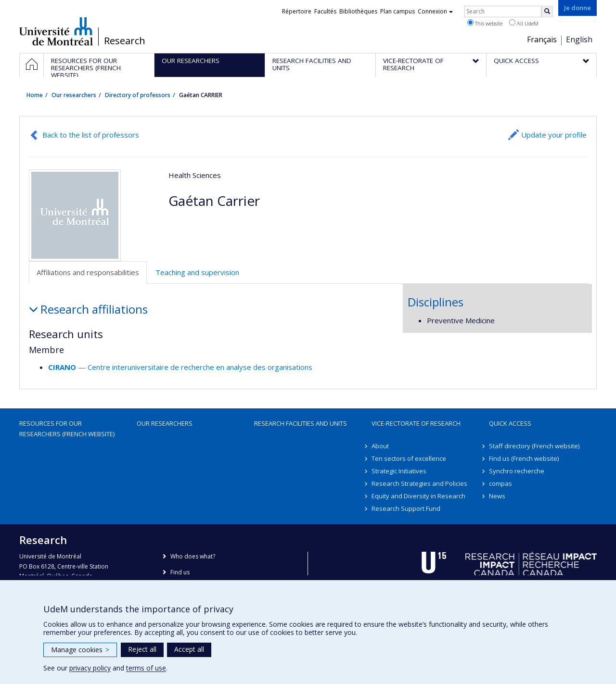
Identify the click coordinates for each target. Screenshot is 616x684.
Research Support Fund (406, 508)
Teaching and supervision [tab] (197, 272)
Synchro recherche (517, 471)
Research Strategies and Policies (419, 483)
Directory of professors (138, 95)
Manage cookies (80, 650)
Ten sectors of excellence (409, 458)
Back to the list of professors (91, 135)
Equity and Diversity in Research (418, 496)
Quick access (510, 423)
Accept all (189, 649)
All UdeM (524, 23)
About (380, 446)
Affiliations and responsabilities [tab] (88, 272)
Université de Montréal (56, 31)
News (497, 496)
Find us (180, 572)
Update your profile (554, 135)
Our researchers (74, 95)
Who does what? (193, 556)
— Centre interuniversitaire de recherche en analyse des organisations (180, 367)
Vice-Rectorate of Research (416, 423)
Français (542, 39)
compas (500, 483)
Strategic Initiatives (399, 471)
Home (35, 95)
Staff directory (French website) (534, 446)
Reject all (142, 649)
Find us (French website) (524, 458)
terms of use (146, 668)
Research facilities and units (301, 423)
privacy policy (90, 668)
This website (485, 23)
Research (125, 41)
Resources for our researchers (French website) (67, 429)
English (579, 39)
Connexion (435, 11)
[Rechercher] (547, 12)
